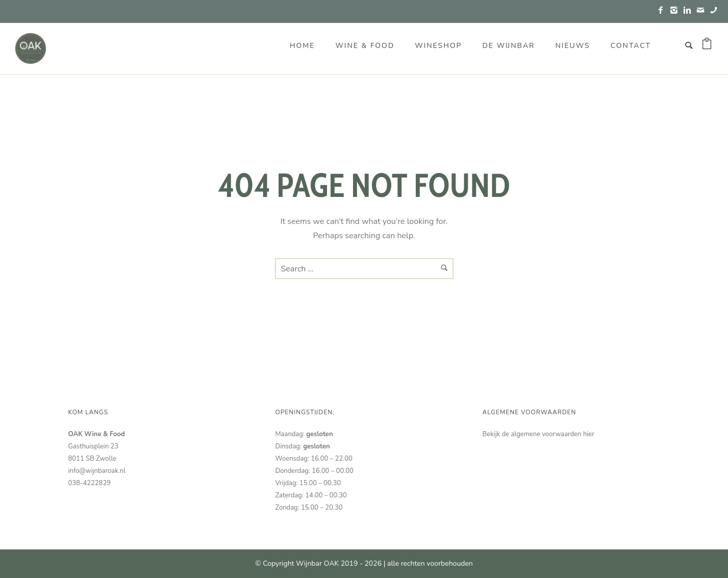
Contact (631, 46)
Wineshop (438, 46)
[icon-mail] (703, 10)
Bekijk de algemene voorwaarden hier (538, 434)
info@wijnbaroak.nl (97, 471)
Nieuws (572, 46)
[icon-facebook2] (663, 10)
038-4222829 (90, 483)
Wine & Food (365, 46)
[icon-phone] (714, 10)
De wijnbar (508, 46)
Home (303, 46)
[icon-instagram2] (676, 10)
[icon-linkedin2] (690, 10)
